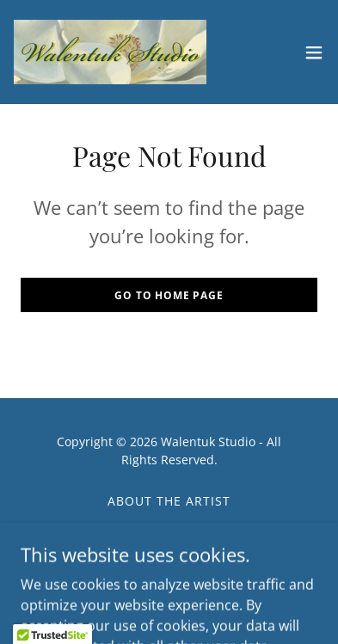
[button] (314, 52)
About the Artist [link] (169, 501)
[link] (110, 52)
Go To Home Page (169, 295)
